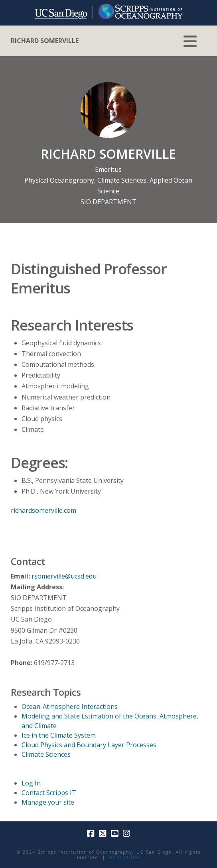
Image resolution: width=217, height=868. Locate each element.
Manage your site (48, 802)
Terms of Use (124, 857)
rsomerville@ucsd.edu (64, 576)
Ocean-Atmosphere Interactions (70, 707)
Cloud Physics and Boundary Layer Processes (89, 745)
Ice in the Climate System (59, 735)
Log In (31, 783)
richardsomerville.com (43, 510)
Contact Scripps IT (49, 793)
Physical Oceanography (59, 180)
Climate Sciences (122, 180)
